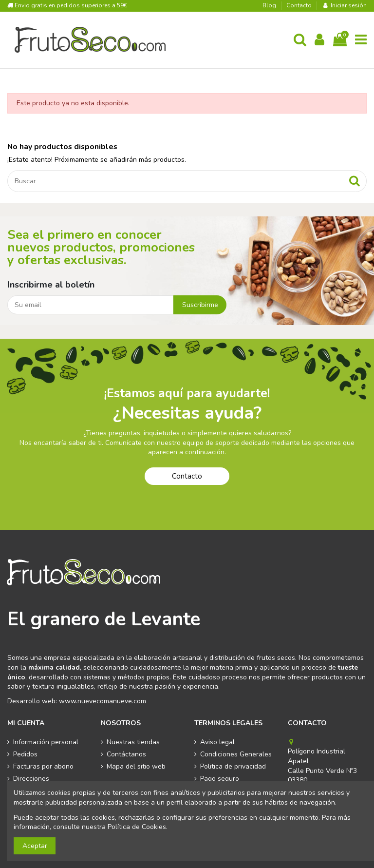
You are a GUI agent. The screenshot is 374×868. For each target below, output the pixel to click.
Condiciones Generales (236, 754)
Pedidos (25, 754)
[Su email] (90, 305)
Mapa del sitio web (136, 766)
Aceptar (35, 846)
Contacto (299, 5)
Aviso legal (217, 742)
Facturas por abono (43, 766)
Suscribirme (200, 305)
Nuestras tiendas (133, 742)
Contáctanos (126, 754)
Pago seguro (220, 779)
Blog (270, 5)
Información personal (46, 742)
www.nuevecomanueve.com (103, 701)
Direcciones (31, 779)
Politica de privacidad (233, 766)
